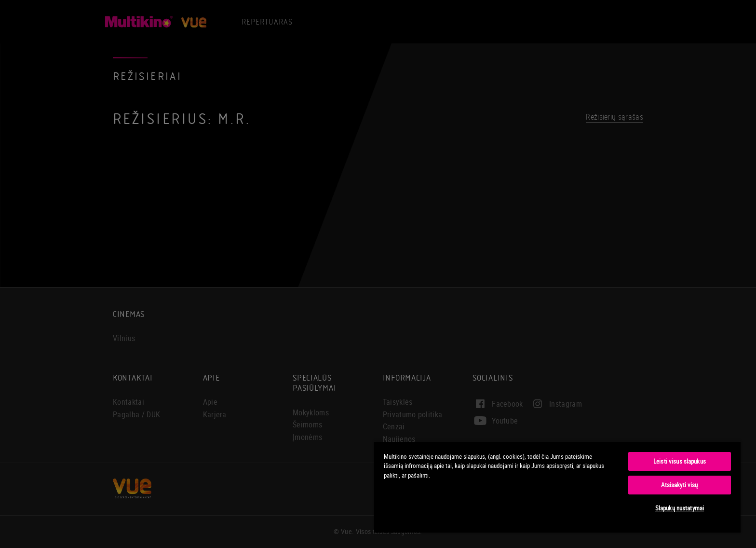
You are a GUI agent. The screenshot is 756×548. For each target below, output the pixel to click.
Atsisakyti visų (679, 485)
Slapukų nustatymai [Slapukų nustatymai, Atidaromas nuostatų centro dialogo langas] (680, 508)
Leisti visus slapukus (680, 461)
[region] (557, 487)
